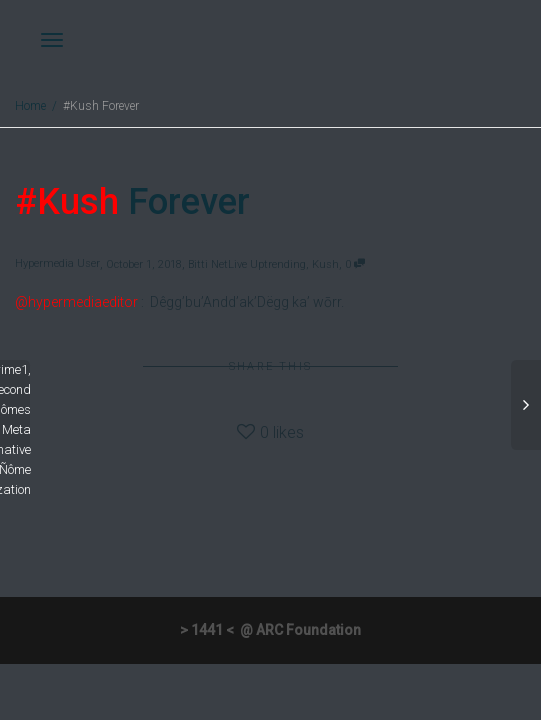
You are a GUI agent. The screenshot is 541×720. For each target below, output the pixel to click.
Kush (325, 264)
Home (30, 106)
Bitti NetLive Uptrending (247, 264)
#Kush (67, 202)
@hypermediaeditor (76, 302)
